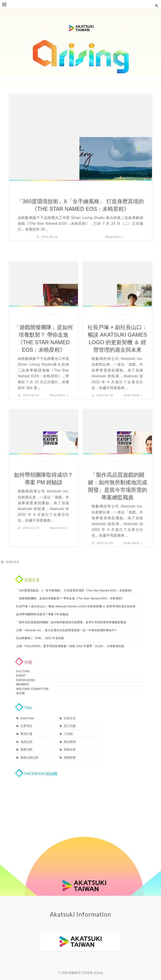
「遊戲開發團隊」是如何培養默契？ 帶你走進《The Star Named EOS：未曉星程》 (43, 338)
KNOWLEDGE (26, 678)
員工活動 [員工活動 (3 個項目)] (70, 721)
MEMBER (53, 315)
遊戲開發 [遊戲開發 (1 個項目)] (70, 753)
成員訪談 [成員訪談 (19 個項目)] (26, 737)
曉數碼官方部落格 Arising (80, 49)
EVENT (21, 674)
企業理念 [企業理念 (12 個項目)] (26, 721)
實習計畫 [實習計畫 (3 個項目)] (26, 729)
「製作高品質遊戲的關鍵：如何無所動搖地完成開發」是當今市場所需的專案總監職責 (118, 486)
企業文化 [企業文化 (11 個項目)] (70, 714)
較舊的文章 (13, 562)
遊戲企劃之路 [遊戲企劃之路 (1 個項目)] (29, 753)
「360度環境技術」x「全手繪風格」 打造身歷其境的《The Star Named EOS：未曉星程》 (80, 205)
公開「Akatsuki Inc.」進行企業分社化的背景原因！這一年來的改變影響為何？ (67, 630)
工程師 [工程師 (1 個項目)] (68, 729)
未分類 (80, 189)
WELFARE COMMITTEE (32, 685)
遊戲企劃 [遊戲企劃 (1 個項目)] (70, 745)
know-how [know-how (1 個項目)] (27, 714)
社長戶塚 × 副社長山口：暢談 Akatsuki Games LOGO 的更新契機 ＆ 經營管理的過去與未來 (118, 338)
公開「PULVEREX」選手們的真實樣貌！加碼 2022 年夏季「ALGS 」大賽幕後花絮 (70, 646)
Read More (113, 237)
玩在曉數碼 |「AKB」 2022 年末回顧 (40, 638)
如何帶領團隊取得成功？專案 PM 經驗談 (43, 479)
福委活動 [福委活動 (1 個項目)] (26, 745)
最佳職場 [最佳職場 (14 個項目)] (70, 737)
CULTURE (34, 315)
